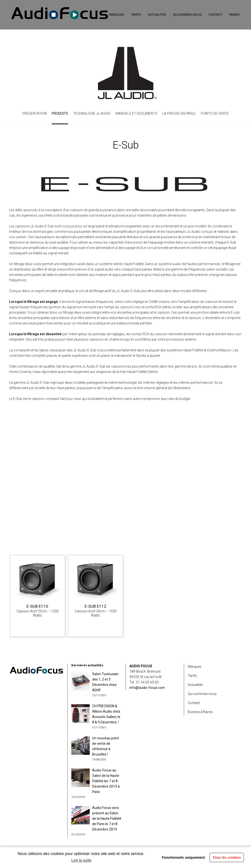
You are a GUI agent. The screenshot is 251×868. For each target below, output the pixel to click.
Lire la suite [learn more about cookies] (81, 860)
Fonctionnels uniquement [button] (183, 857)
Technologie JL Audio (92, 113)
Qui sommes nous (202, 694)
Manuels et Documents (136, 113)
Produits (60, 113)
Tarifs (192, 676)
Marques (195, 667)
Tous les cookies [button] (227, 857)
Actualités (195, 685)
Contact (194, 703)
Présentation (35, 113)
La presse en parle (179, 113)
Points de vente (215, 113)
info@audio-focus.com (147, 688)
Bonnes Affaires (200, 712)
